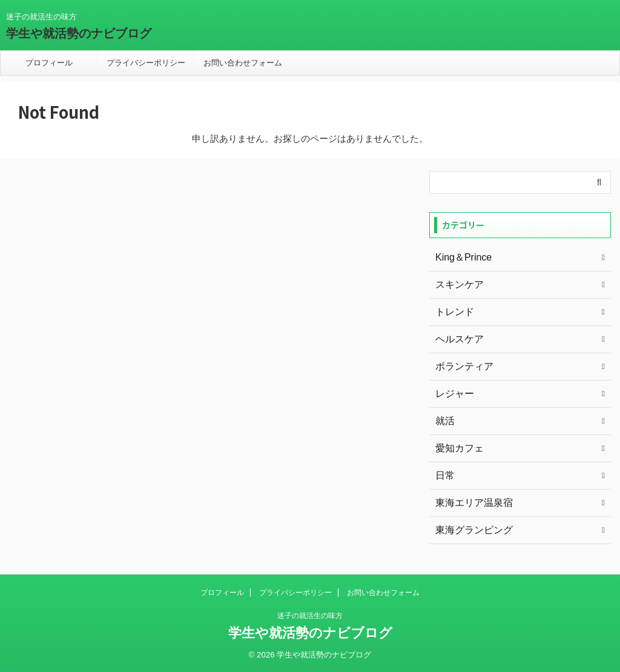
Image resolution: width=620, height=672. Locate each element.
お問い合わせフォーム (243, 63)
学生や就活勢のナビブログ (79, 33)
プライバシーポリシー (146, 63)
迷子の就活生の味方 (310, 616)
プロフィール (49, 63)
